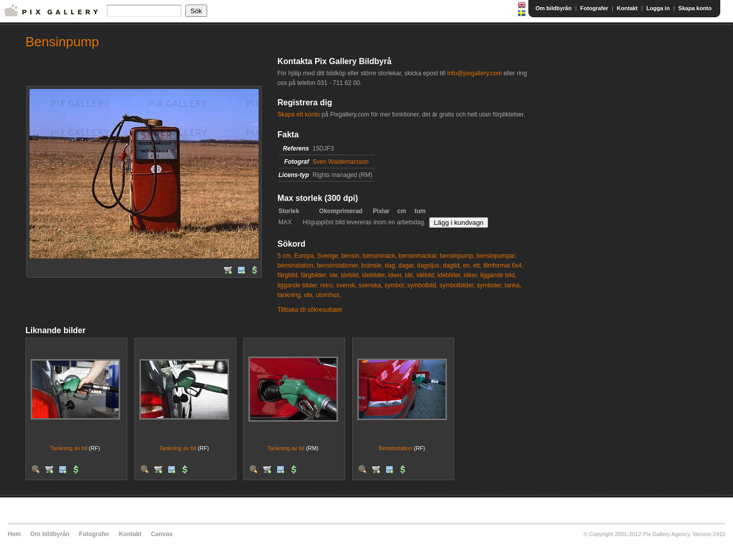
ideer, (396, 275)
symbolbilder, (457, 285)
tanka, (513, 285)
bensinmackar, (418, 256)
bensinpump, (457, 256)
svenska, (370, 285)
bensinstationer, (338, 266)
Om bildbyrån (554, 8)
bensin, (351, 256)
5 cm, (285, 256)
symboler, (490, 285)
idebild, (351, 275)
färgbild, (288, 275)
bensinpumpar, (497, 256)
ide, (334, 275)
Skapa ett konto (299, 114)
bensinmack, (379, 256)
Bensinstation (396, 448)
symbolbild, (422, 285)
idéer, (471, 275)
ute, (309, 295)
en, (467, 266)
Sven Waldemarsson (341, 162)
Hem (14, 534)
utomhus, (328, 295)
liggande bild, (498, 275)
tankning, (290, 295)
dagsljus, (429, 266)
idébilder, (449, 275)
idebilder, (374, 275)
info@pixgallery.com (474, 73)
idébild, (426, 275)
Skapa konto (695, 8)
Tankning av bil (69, 448)
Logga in (658, 8)
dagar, (407, 266)
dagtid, (452, 266)
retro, (327, 285)
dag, (391, 266)
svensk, (346, 285)
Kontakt (627, 8)
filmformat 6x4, (503, 266)
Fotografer (594, 8)
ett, (477, 266)
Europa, (305, 256)
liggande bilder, (298, 285)
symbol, (395, 285)
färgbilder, (314, 275)
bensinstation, (296, 266)
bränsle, (372, 266)
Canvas (162, 534)
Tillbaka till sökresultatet (310, 310)
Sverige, (328, 256)
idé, (410, 275)
